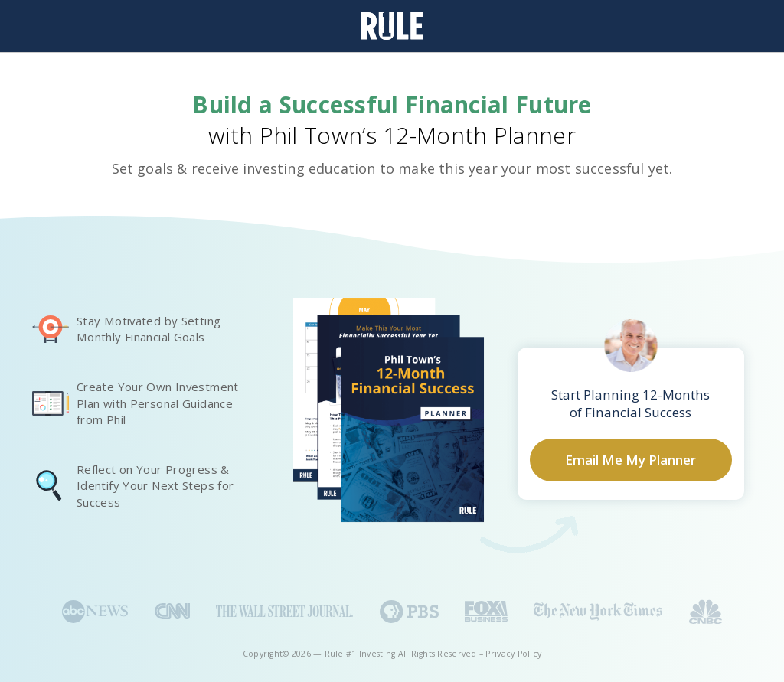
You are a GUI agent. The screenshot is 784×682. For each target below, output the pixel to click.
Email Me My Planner (630, 460)
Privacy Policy (513, 654)
